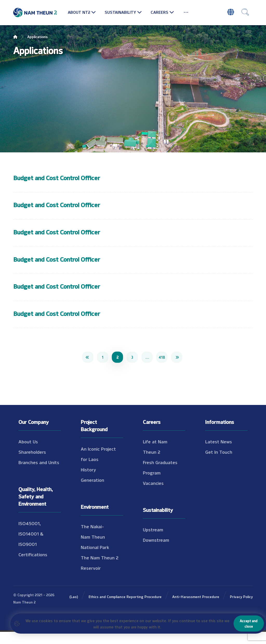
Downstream (156, 552)
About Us (28, 454)
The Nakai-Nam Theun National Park (95, 549)
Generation (92, 492)
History (88, 482)
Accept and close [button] (249, 623)
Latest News (219, 454)
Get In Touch (219, 464)
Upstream (153, 542)
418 (162, 369)
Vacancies (153, 495)
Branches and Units (39, 474)
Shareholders (32, 464)
